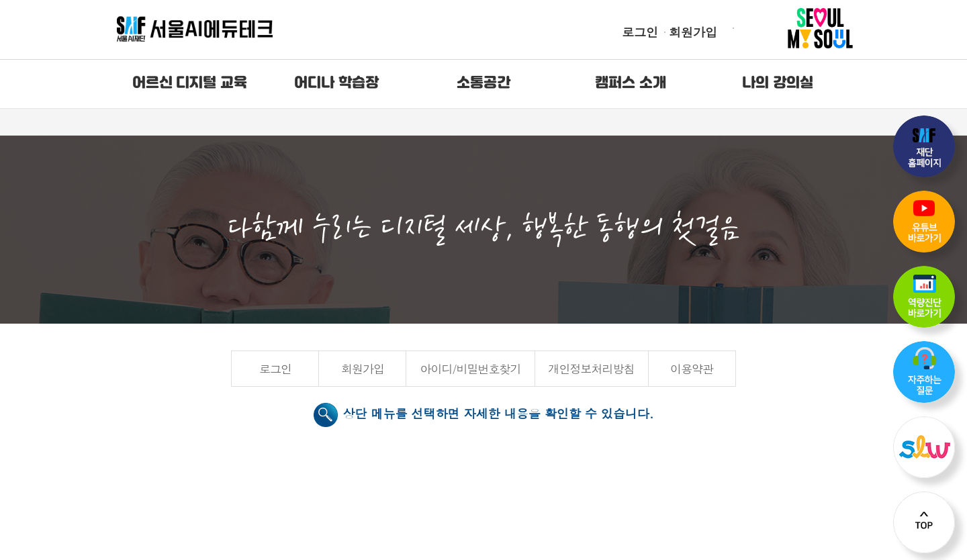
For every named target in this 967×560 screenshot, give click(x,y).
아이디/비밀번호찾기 (470, 369)
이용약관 (692, 369)
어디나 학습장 (336, 83)
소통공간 (483, 83)
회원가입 (693, 32)
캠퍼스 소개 (631, 83)
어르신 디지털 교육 (190, 83)
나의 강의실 (778, 83)
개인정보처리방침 (592, 369)
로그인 (640, 32)
